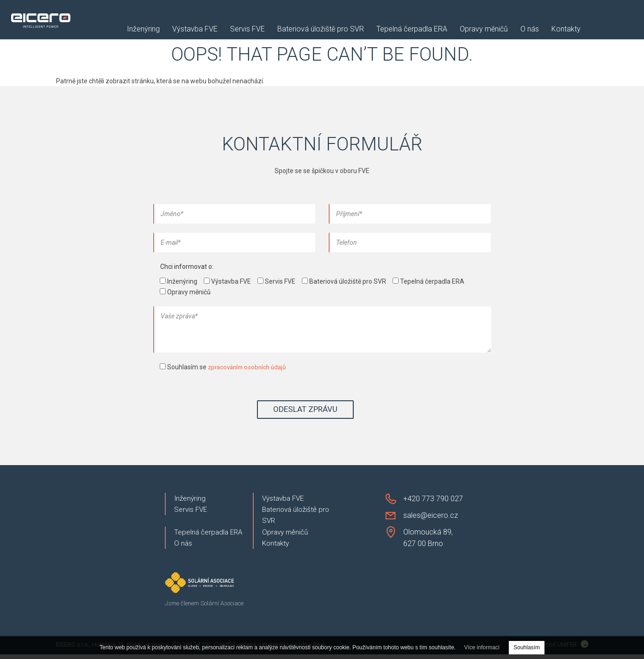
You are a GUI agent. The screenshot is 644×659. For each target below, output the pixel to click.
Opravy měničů (484, 29)
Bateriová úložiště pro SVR (321, 29)
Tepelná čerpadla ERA (412, 29)
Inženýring (143, 29)
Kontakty (566, 29)
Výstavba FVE (195, 29)
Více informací (482, 647)
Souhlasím (527, 647)
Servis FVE (247, 29)
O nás (530, 29)
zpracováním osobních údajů (250, 367)
